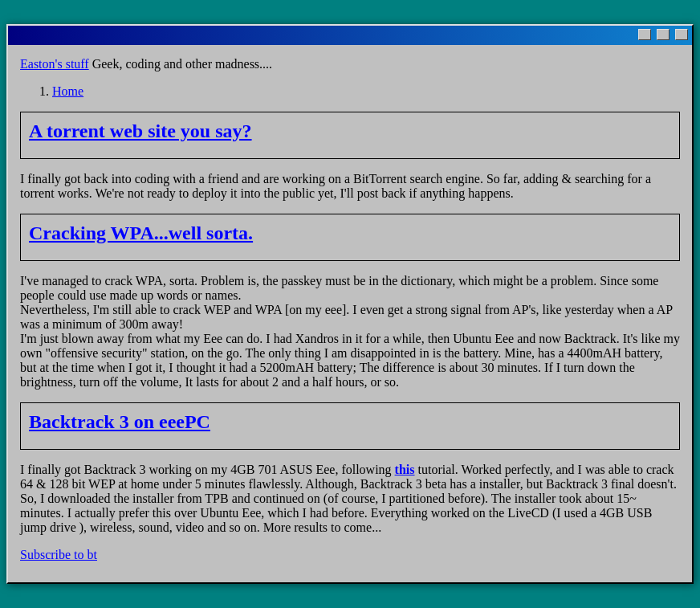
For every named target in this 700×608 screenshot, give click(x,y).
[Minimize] (645, 35)
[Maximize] (663, 35)
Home (68, 91)
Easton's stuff (55, 64)
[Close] (682, 35)
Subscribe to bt (59, 555)
